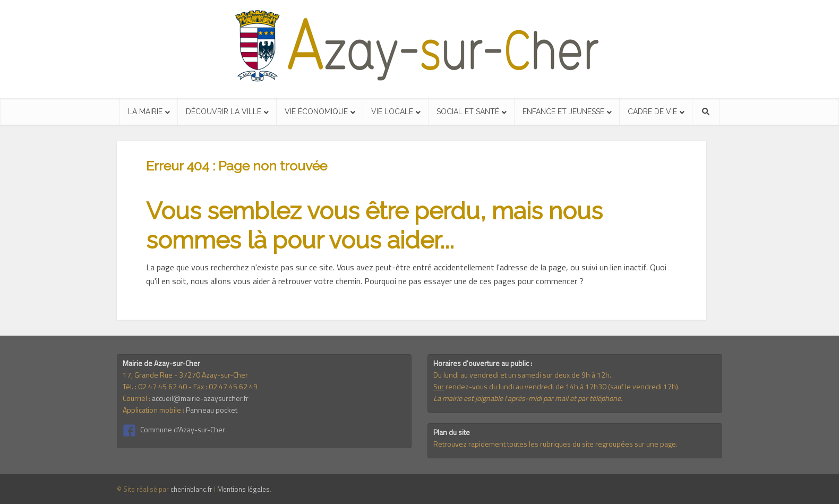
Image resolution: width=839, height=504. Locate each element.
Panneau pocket (212, 410)
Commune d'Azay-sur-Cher (183, 429)
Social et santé (468, 112)
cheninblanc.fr (191, 489)
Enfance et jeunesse (563, 112)
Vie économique (316, 112)
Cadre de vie (652, 112)
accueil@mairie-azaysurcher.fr (200, 398)
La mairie (145, 112)
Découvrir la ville (224, 112)
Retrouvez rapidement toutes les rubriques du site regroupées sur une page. (555, 444)
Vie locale (392, 112)
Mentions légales (243, 489)
